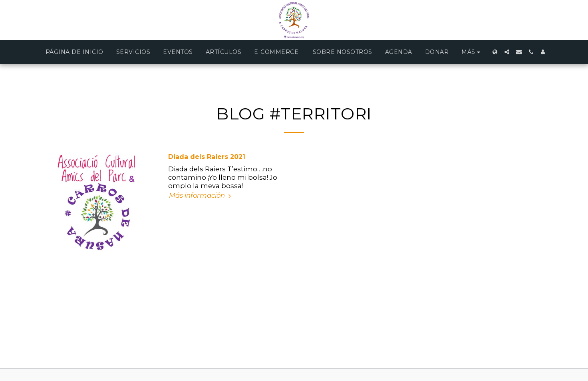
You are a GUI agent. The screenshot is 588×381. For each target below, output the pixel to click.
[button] (507, 52)
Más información (201, 195)
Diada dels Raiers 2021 (207, 157)
